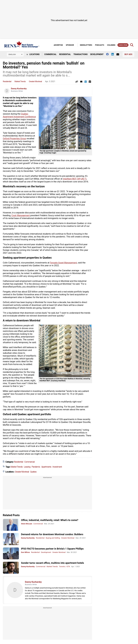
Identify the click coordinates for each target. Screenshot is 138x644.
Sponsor (70, 45)
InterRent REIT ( (70, 179)
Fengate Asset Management (63, 263)
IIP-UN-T (82, 179)
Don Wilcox (25, 552)
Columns (111, 45)
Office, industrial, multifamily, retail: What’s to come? (50, 520)
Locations (33, 54)
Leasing (27, 467)
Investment (57, 467)
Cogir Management (21, 215)
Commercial (50, 54)
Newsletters (86, 45)
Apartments (46, 467)
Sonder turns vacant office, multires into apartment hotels (52, 563)
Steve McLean (27, 524)
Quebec (33, 472)
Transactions (81, 54)
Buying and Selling (53, 538)
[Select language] (15, 54)
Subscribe (123, 45)
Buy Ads (128, 54)
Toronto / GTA (64, 567)
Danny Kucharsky (19, 89)
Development (97, 54)
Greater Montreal (35, 81)
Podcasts (100, 45)
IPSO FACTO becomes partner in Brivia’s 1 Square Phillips (52, 549)
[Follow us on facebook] (109, 54)
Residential (65, 54)
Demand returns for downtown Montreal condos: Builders (52, 534)
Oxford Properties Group (14, 139)
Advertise (58, 45)
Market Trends (20, 81)
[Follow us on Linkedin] (114, 54)
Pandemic (36, 467)
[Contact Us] (119, 54)
